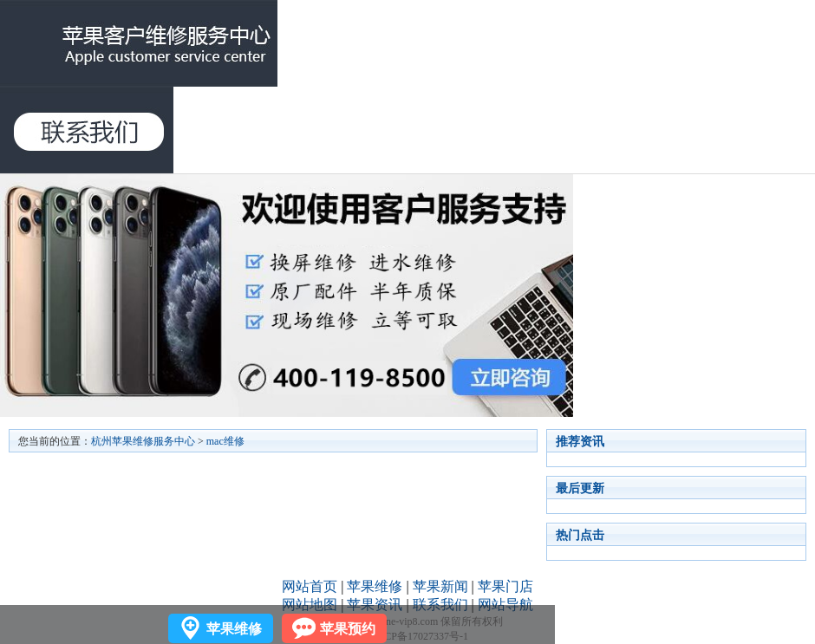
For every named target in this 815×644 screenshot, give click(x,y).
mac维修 (225, 441)
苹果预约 (348, 629)
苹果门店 (505, 586)
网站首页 (310, 586)
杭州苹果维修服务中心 (143, 441)
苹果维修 (375, 586)
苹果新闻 (440, 586)
